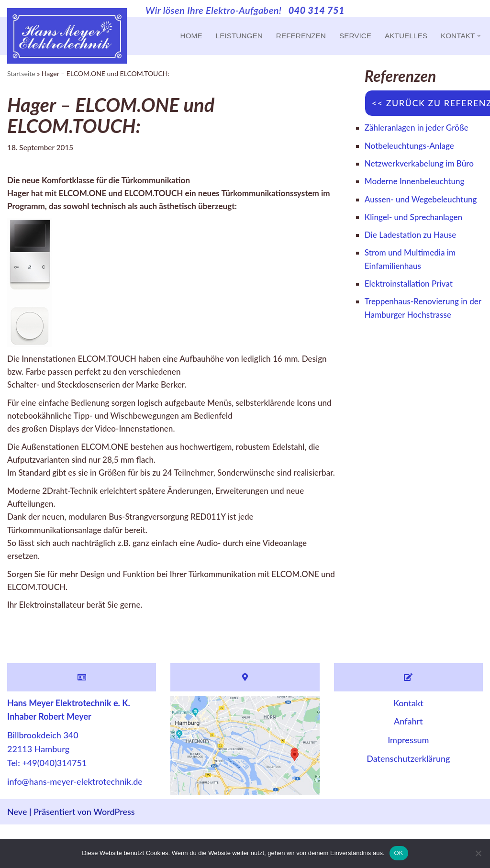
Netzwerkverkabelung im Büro (422, 165)
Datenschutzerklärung (408, 802)
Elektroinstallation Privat (411, 304)
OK (399, 853)
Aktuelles (403, 36)
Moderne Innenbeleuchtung (417, 184)
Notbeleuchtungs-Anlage (412, 146)
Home (180, 36)
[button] (479, 36)
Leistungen (229, 36)
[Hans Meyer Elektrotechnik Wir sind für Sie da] (67, 36)
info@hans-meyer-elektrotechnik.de (75, 825)
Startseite (21, 73)
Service (350, 36)
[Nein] (478, 853)
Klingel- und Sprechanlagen (416, 234)
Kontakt (408, 746)
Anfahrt (408, 765)
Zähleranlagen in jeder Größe (419, 128)
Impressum (408, 784)
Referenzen (294, 36)
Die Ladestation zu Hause (413, 253)
